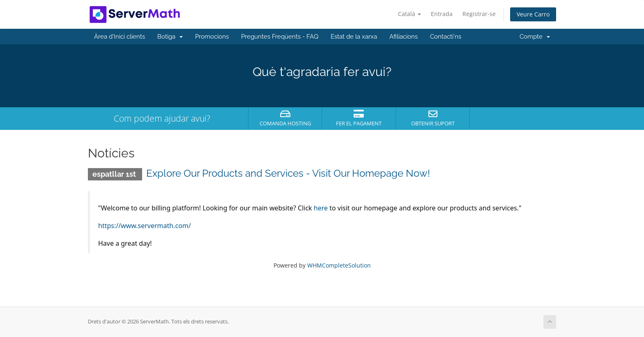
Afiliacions (404, 37)
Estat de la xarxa (354, 37)
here (321, 208)
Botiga (170, 37)
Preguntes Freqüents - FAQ (280, 37)
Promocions (212, 37)
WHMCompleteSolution (339, 265)
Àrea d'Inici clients (120, 37)
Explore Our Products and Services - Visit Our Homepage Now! (288, 173)
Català (409, 14)
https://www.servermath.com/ (145, 226)
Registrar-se (479, 14)
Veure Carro (533, 14)
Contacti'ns (446, 37)
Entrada (442, 14)
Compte (535, 37)
